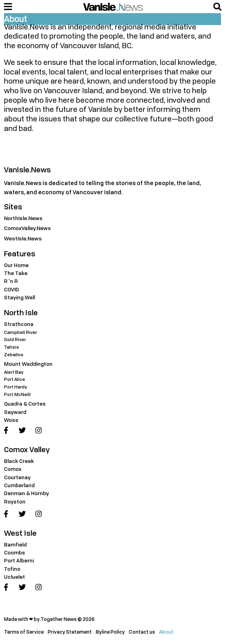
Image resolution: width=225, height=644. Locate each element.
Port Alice (15, 379)
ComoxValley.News (27, 228)
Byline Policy (110, 632)
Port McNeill (17, 394)
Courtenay (17, 477)
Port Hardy (16, 387)
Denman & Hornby (26, 493)
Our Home (16, 265)
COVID (12, 289)
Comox (13, 469)
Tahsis (12, 347)
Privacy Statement (70, 632)
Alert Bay (14, 372)
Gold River (15, 339)
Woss (11, 420)
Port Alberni (19, 560)
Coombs (15, 552)
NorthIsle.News (23, 218)
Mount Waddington (28, 364)
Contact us (142, 632)
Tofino (12, 569)
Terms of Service (24, 632)
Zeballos (14, 354)
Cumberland (19, 485)
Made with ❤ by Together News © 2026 (49, 619)
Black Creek (19, 461)
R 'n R (11, 281)
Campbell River (20, 332)
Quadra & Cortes (25, 404)
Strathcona (19, 324)
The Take (16, 273)
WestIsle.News (23, 238)
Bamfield (15, 544)
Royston (15, 502)
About (166, 632)
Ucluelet (15, 577)
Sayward (15, 412)
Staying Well (19, 297)
